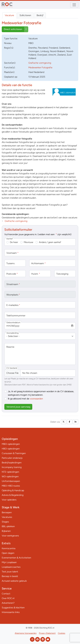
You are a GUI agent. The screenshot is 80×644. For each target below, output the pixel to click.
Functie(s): (10, 67)
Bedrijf (40, 15)
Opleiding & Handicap (13, 490)
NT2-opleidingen (10, 472)
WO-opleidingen (10, 476)
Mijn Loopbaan (9, 562)
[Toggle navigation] (74, 5)
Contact (6, 594)
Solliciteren (25, 15)
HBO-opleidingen (11, 449)
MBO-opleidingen (11, 444)
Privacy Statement (47, 633)
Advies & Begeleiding (13, 495)
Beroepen (7, 512)
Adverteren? (8, 603)
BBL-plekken (8, 526)
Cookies (62, 633)
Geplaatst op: (11, 77)
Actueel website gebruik (14, 581)
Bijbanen (6, 531)
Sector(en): (10, 63)
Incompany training (12, 467)
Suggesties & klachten (13, 608)
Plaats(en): (9, 72)
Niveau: (8, 43)
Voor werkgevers (10, 536)
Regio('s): (9, 48)
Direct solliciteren (13, 29)
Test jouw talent (10, 572)
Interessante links (11, 612)
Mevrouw (28, 242)
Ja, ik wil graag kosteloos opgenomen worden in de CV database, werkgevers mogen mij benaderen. (41, 393)
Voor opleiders (9, 500)
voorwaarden (36, 399)
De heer (14, 242)
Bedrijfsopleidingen (12, 463)
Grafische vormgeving (40, 63)
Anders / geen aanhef (50, 242)
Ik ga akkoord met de (25, 399)
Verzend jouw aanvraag (18, 407)
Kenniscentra (9, 548)
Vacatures (7, 517)
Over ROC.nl (8, 598)
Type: (11, 38)
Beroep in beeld (10, 576)
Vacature (9, 15)
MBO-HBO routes (11, 486)
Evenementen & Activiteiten (16, 558)
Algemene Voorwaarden (26, 633)
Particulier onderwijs (12, 458)
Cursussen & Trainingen (14, 453)
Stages (5, 522)
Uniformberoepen (11, 481)
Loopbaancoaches (11, 567)
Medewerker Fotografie (40, 67)
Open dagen (8, 553)
